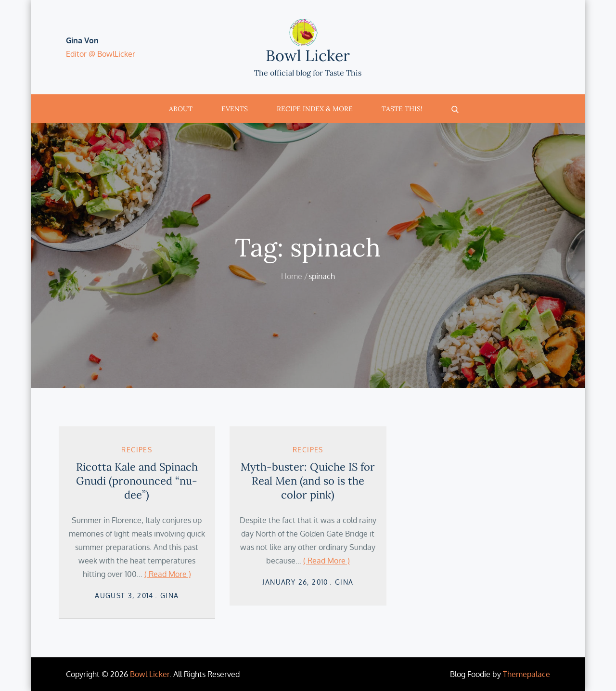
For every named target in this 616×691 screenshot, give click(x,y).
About (181, 109)
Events (235, 109)
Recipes (137, 450)
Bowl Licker (308, 56)
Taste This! (402, 109)
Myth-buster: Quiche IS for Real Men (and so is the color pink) (308, 480)
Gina (170, 595)
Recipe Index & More (315, 109)
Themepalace (526, 674)
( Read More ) (168, 574)
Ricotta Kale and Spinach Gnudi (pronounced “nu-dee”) (137, 480)
